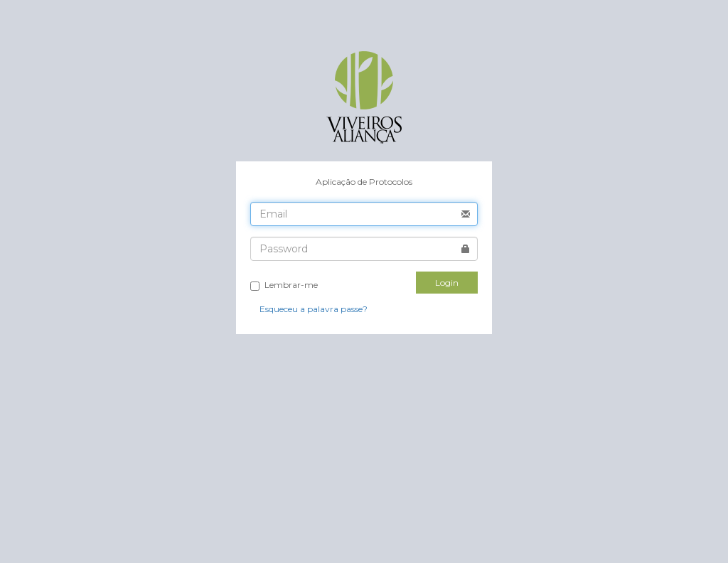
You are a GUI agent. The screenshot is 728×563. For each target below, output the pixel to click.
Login (447, 283)
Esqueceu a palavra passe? (314, 309)
